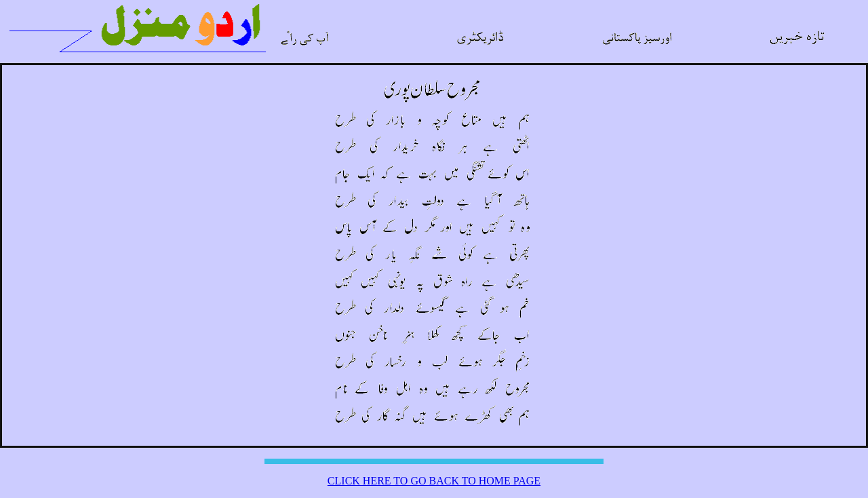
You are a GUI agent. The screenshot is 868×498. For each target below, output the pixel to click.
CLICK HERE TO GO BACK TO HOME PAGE (434, 481)
